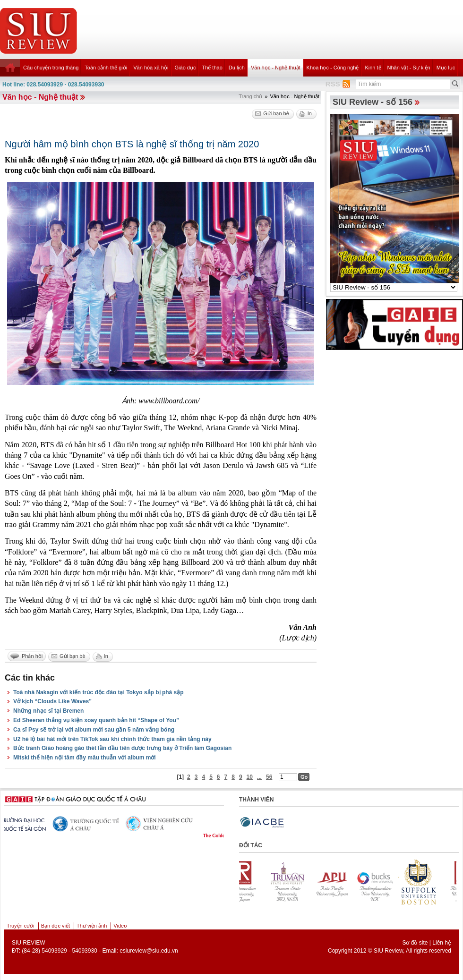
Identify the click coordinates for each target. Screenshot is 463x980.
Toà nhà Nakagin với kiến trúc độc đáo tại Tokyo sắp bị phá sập (99, 692)
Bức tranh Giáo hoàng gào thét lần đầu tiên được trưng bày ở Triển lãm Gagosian (122, 748)
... (259, 777)
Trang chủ (250, 96)
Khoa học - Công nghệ (333, 68)
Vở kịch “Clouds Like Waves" (52, 701)
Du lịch (237, 68)
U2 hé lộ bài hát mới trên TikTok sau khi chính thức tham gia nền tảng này (112, 739)
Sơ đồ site (415, 943)
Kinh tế (373, 68)
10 (250, 777)
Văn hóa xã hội (151, 68)
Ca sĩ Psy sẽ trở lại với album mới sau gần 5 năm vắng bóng (94, 730)
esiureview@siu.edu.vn (149, 951)
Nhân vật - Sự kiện (409, 68)
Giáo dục (185, 68)
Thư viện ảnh (92, 926)
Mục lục (446, 68)
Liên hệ (442, 943)
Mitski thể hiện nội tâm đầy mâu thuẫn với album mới (85, 758)
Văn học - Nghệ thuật (276, 68)
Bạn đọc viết (56, 926)
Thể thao (212, 68)
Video (120, 926)
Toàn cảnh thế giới (106, 68)
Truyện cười (21, 926)
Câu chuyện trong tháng (51, 68)
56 (269, 777)
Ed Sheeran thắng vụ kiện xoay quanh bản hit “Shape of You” (96, 720)
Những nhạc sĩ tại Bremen (48, 711)
